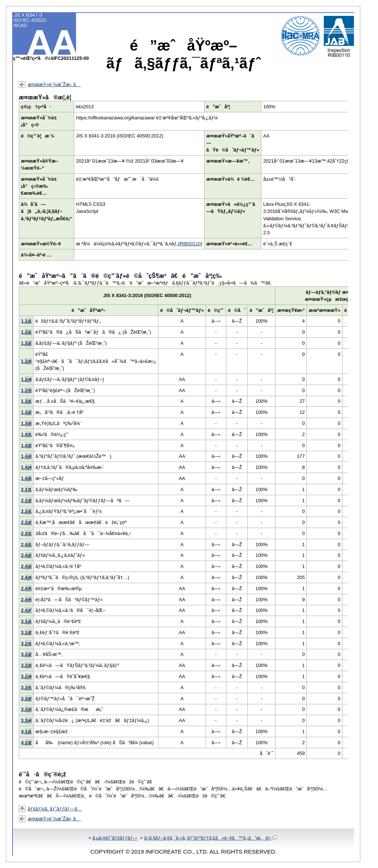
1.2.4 (26, 379)
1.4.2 (26, 445)
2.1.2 (26, 501)
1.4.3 (26, 456)
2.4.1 (26, 544)
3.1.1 (26, 621)
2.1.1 (26, 489)
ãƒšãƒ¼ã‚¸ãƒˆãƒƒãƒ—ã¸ (55, 809)
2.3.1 (26, 533)
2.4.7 (26, 610)
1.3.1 (26, 401)
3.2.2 (26, 654)
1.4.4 (26, 467)
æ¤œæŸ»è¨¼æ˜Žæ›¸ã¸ (54, 84)
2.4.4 (26, 577)
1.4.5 (26, 478)
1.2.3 (26, 361)
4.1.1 (26, 731)
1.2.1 (26, 332)
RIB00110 (190, 244)
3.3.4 (26, 720)
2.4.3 (26, 566)
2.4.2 (26, 555)
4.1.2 (26, 743)
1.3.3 (26, 423)
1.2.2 (26, 343)
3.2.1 (26, 644)
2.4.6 (26, 600)
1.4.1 (26, 434)
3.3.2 (26, 699)
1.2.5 (26, 390)
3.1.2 (26, 632)
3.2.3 (26, 665)
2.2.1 (26, 511)
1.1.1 (26, 321)
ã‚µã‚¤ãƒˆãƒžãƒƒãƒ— (115, 838)
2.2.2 (26, 522)
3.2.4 (26, 676)
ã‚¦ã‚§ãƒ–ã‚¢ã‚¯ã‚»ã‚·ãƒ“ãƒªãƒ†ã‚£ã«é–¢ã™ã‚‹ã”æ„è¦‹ (211, 838)
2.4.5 (26, 588)
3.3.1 (26, 687)
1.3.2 (26, 412)
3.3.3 (26, 709)
